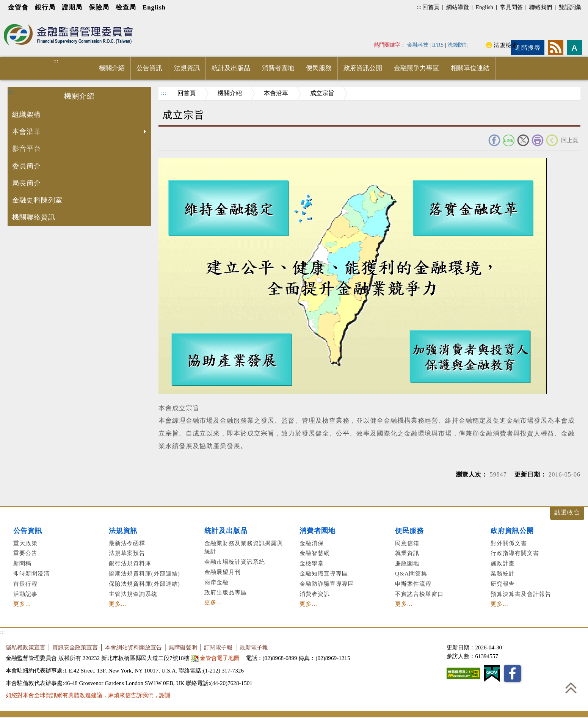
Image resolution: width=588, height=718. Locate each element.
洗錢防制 (458, 45)
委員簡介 (27, 166)
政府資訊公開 (363, 68)
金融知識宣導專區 (324, 573)
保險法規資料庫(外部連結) (144, 584)
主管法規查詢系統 (133, 594)
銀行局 (45, 7)
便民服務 (319, 68)
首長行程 (25, 584)
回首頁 (431, 7)
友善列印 (538, 140)
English (154, 7)
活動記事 (25, 594)
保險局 (99, 7)
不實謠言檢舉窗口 (419, 594)
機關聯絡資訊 (34, 217)
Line (509, 140)
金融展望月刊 (223, 572)
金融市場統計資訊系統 (235, 562)
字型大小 (575, 47)
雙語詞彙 (570, 7)
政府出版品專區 (226, 592)
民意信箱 (407, 543)
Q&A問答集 (411, 573)
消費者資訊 (315, 594)
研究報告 (503, 584)
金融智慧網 (315, 553)
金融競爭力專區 (416, 68)
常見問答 (511, 7)
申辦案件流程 (413, 584)
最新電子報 (254, 647)
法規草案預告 (127, 553)
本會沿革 (80, 132)
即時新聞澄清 (31, 573)
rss (556, 47)
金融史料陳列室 (37, 200)
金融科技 (418, 45)
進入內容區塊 (19, 20)
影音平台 (27, 149)
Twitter (523, 140)
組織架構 (27, 114)
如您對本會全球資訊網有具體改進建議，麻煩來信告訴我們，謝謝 (88, 695)
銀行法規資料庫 (130, 563)
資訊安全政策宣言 (75, 647)
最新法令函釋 (127, 543)
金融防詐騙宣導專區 (327, 584)
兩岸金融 (216, 582)
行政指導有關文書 (515, 553)
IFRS (438, 45)
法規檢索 (506, 45)
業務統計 (503, 573)
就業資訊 (407, 553)
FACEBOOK (494, 140)
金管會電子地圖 (216, 658)
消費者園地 (278, 68)
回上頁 (570, 140)
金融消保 (312, 543)
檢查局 (126, 7)
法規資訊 (187, 68)
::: (419, 7)
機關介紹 (112, 68)
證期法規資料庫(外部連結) (144, 573)
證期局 (72, 7)
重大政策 (25, 543)
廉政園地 (407, 563)
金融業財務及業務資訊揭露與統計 (244, 547)
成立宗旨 (322, 93)
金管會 (18, 7)
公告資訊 (149, 68)
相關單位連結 (470, 68)
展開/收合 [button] (567, 513)
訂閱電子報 (218, 647)
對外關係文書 (509, 543)
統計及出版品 (231, 68)
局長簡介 (27, 183)
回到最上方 (571, 688)
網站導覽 (458, 7)
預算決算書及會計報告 (521, 594)
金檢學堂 (312, 563)
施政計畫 (503, 563)
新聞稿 (22, 563)
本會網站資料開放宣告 (133, 647)
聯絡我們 (541, 7)
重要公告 (25, 553)
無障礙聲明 (183, 647)
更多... (22, 604)
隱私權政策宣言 (26, 647)
